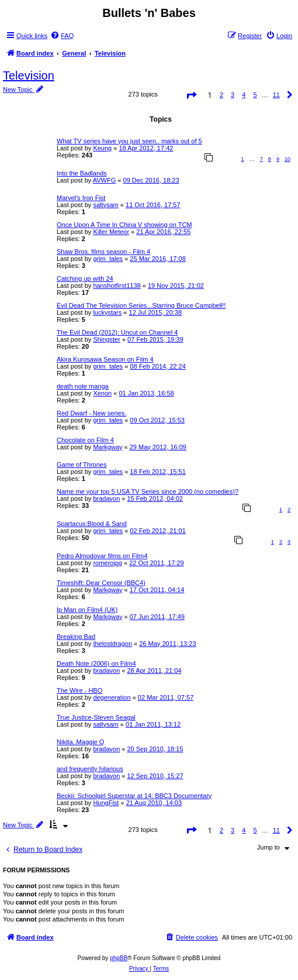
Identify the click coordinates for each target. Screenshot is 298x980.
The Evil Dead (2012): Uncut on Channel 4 (117, 332)
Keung (102, 148)
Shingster (106, 339)
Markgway (108, 447)
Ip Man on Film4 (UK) (87, 610)
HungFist (106, 803)
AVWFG (105, 180)
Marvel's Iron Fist (81, 198)
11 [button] (276, 95)
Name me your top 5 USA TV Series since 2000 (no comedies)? (148, 491)
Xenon (102, 393)
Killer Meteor (111, 232)
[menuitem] (62, 36)
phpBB (119, 958)
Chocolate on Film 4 (85, 440)
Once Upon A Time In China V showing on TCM (124, 225)
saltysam (105, 205)
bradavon (106, 498)
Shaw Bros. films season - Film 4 (103, 252)
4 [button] (244, 95)
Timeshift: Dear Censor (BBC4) (101, 583)
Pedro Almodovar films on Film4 (102, 556)
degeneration (112, 697)
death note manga (83, 386)
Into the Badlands (82, 173)
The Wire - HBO (79, 690)
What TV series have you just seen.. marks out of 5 (129, 141)
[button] (191, 97)
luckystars (107, 312)
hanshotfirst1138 (117, 286)
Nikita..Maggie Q (80, 742)
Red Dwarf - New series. (91, 413)
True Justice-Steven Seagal (96, 717)
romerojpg (108, 563)
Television (29, 75)
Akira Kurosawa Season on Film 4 (105, 359)
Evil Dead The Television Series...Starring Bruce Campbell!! (141, 305)
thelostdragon (112, 644)
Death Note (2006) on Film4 (96, 663)
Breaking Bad (76, 637)
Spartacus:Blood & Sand (92, 524)
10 (287, 159)
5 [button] (255, 95)
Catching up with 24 (85, 278)
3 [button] (233, 95)
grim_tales (108, 259)
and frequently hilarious (90, 769)
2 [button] (221, 95)
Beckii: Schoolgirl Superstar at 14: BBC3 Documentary (134, 796)
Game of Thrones (82, 465)
